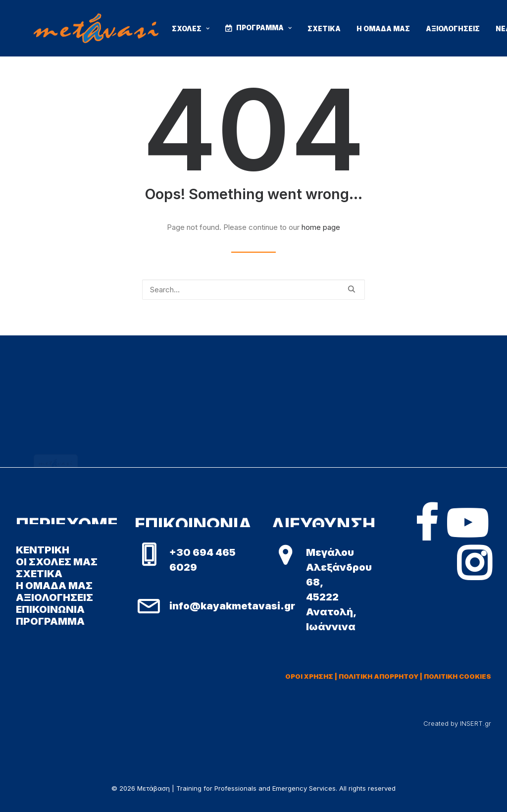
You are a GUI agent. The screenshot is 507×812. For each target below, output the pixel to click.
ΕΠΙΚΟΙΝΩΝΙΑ (50, 609)
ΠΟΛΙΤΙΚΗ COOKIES (457, 676)
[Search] (253, 290)
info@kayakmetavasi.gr (232, 606)
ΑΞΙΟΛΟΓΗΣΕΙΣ (453, 29)
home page (321, 227)
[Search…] (253, 290)
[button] (351, 289)
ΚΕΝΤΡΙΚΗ (43, 550)
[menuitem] (191, 29)
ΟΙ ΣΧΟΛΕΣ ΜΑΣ (57, 562)
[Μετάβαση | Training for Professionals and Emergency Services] (96, 28)
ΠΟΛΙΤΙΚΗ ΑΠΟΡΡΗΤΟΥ (379, 676)
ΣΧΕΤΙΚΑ (324, 29)
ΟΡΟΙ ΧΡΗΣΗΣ (309, 676)
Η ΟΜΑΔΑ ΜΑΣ (383, 29)
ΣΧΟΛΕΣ (191, 29)
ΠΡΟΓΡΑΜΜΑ (264, 28)
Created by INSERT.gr (457, 723)
